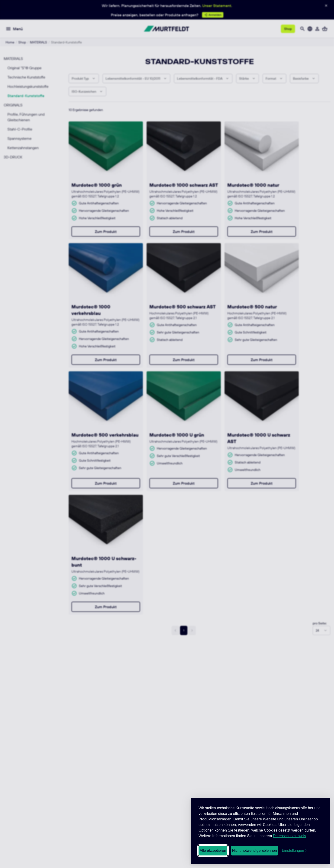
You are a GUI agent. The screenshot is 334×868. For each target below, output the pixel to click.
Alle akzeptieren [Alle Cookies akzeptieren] (213, 850)
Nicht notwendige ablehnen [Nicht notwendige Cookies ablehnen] (255, 850)
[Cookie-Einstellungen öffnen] (295, 851)
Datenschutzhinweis (289, 836)
